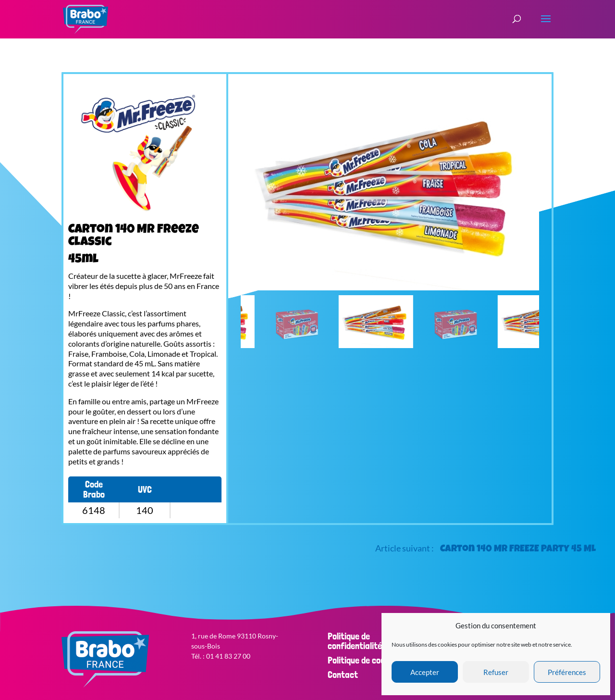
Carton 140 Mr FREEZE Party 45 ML (518, 550)
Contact (343, 675)
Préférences (567, 672)
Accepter (425, 672)
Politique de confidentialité (355, 641)
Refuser (496, 672)
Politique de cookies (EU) (372, 660)
